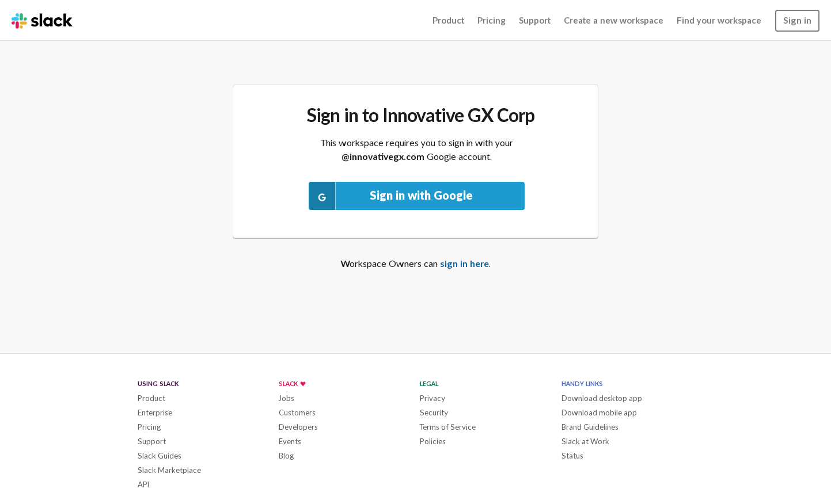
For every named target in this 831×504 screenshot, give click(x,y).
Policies (433, 441)
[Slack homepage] (42, 20)
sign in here (464, 263)
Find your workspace (719, 20)
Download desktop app (602, 398)
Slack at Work (585, 441)
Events (290, 441)
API (143, 484)
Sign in (797, 20)
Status (572, 456)
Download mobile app (599, 413)
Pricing (492, 20)
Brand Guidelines (590, 427)
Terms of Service (448, 427)
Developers (298, 427)
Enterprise (155, 413)
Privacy (432, 398)
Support (535, 20)
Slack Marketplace (169, 470)
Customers (297, 413)
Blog (287, 456)
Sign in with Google (391, 196)
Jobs (287, 398)
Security (434, 413)
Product (448, 20)
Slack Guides (160, 456)
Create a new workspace (614, 20)
